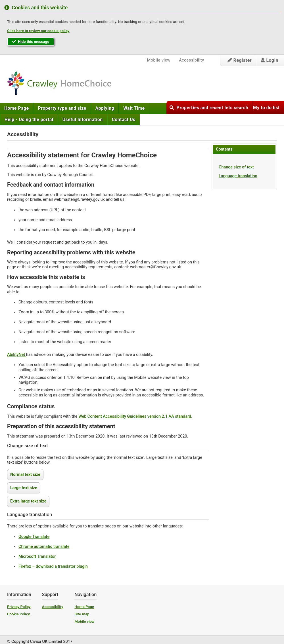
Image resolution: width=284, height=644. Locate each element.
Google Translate (34, 537)
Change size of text (236, 167)
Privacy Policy (19, 607)
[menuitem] (17, 108)
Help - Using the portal (29, 120)
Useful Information (83, 120)
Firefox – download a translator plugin (53, 566)
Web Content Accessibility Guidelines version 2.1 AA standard (135, 416)
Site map (82, 614)
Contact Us (124, 120)
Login (270, 60)
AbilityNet (17, 355)
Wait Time (134, 108)
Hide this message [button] (31, 42)
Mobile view (159, 60)
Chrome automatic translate (44, 547)
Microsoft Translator (37, 557)
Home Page (17, 108)
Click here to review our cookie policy (38, 31)
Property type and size (62, 108)
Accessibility (191, 60)
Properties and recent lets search (209, 108)
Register (240, 60)
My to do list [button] (266, 108)
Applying (105, 108)
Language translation (238, 176)
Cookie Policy (18, 614)
